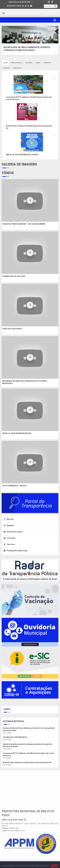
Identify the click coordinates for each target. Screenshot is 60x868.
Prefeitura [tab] (47, 63)
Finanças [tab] (7, 68)
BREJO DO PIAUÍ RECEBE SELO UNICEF (22, 155)
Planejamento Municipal (15, 551)
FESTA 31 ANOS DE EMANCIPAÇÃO (17, 433)
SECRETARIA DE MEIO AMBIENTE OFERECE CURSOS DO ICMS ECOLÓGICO (27, 49)
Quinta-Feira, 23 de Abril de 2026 (19, 2)
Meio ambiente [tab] (16, 63)
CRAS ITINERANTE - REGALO (14, 486)
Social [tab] (5, 63)
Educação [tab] (29, 63)
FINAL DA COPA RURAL (12, 329)
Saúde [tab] (38, 63)
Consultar (37, 676)
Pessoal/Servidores (13, 532)
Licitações (9, 538)
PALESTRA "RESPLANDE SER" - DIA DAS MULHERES (24, 224)
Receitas (8, 519)
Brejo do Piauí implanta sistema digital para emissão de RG (27, 762)
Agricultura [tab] (17, 68)
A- (29, 6)
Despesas (8, 525)
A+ (26, 6)
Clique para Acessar (30, 644)
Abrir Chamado (25, 676)
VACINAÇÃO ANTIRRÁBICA (15, 737)
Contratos (9, 544)
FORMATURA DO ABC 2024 (14, 276)
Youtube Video (7, 180)
